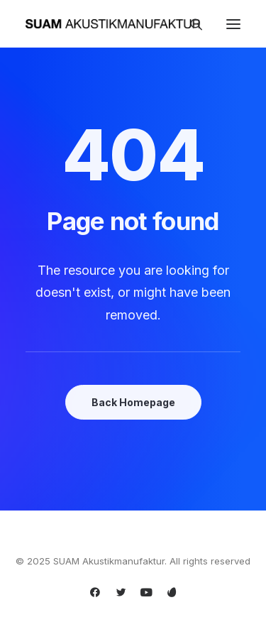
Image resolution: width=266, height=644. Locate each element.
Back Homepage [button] (133, 402)
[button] (233, 24)
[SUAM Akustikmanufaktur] (113, 24)
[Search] (190, 24)
